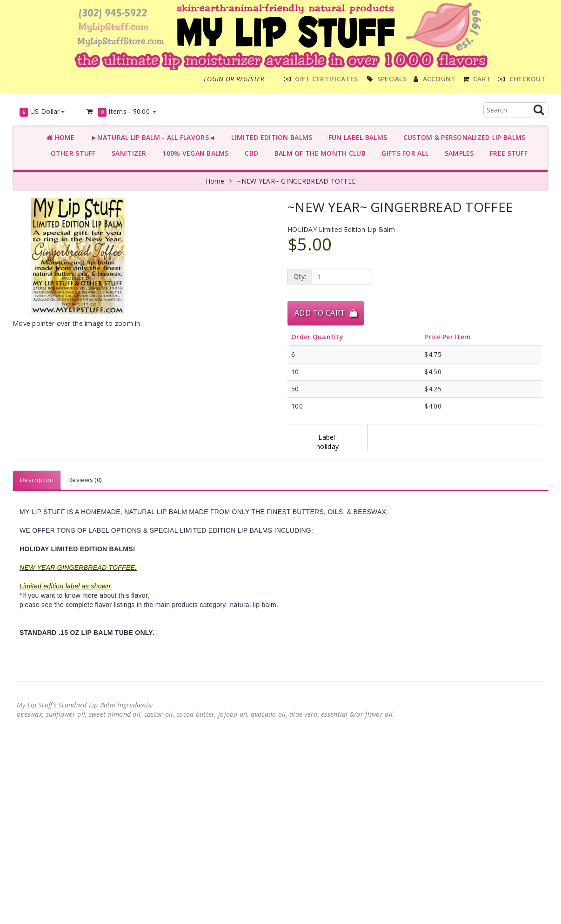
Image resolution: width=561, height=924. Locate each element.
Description (37, 480)
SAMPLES (457, 153)
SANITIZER (127, 153)
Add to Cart (326, 313)
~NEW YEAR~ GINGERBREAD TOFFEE (296, 181)
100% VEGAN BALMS (194, 153)
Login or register (234, 79)
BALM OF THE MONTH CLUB (318, 153)
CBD (250, 153)
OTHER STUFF (71, 153)
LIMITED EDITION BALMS (270, 137)
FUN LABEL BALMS (356, 137)
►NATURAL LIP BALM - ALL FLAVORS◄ (151, 137)
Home (61, 137)
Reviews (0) (85, 480)
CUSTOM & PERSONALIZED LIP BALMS (462, 137)
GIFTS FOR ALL (403, 153)
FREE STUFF (507, 153)
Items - (121, 112)
